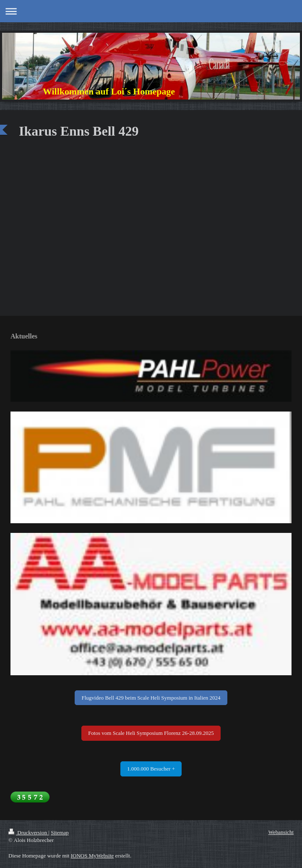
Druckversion (28, 833)
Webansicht (281, 832)
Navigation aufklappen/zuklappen (151, 11)
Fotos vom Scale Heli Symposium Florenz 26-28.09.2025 (151, 733)
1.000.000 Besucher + (151, 769)
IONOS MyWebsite (92, 856)
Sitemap (60, 833)
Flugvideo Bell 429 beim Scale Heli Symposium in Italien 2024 (151, 698)
